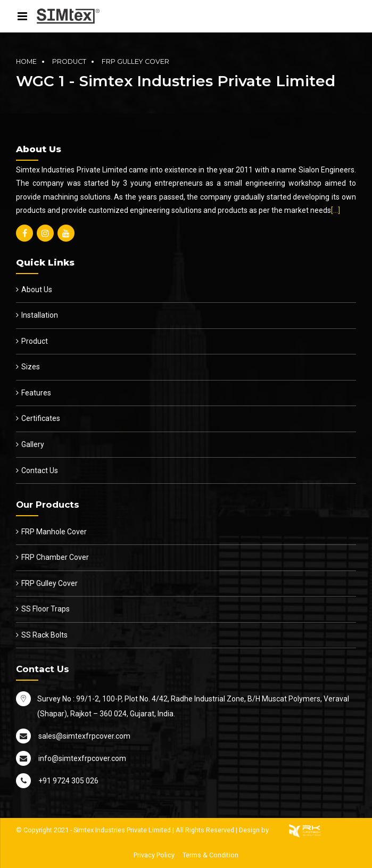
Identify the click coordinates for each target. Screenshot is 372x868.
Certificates (41, 418)
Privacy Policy (154, 855)
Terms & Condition (210, 855)
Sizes (31, 367)
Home (26, 61)
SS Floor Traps (46, 609)
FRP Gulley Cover (135, 61)
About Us (37, 290)
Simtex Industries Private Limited (122, 830)
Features (36, 393)
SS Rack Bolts (44, 635)
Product (69, 61)
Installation (40, 315)
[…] (336, 210)
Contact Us (40, 470)
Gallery (33, 444)
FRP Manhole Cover (54, 532)
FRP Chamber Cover (55, 557)
